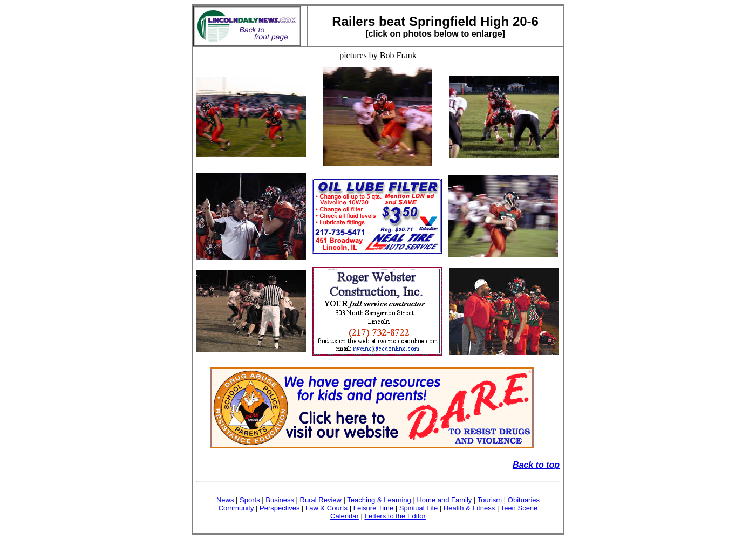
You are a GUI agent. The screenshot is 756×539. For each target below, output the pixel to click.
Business (280, 500)
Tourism (490, 500)
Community (236, 508)
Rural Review (321, 500)
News (225, 500)
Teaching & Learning (379, 500)
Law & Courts (326, 508)
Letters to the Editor (395, 516)
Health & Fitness (469, 508)
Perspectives (280, 508)
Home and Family (444, 500)
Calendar (345, 516)
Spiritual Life (419, 508)
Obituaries (524, 500)
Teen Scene (519, 508)
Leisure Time (373, 508)
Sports (250, 500)
